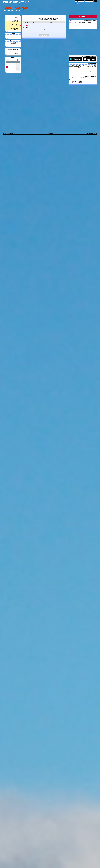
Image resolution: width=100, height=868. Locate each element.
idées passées (15, 27)
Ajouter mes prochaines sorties (76, 82)
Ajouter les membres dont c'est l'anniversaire (79, 78)
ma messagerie (15, 44)
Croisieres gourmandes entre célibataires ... (49, 29)
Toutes (71, 21)
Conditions (50, 134)
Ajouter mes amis (73, 79)
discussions (16, 52)
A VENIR (16, 17)
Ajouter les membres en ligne (75, 80)
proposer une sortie (14, 19)
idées (17, 26)
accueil (17, 51)
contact (17, 53)
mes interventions (14, 45)
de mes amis (15, 24)
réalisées (16, 23)
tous (17, 35)
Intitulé (51, 22)
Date (28, 22)
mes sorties (16, 20)
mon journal (16, 42)
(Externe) (35, 29)
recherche (16, 30)
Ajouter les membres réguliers (76, 81)
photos (17, 37)
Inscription (83, 17)
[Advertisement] (63, 8)
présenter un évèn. (14, 28)
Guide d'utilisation (8, 134)
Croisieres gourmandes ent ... (86, 22)
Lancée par (35, 22)
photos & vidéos (15, 22)
